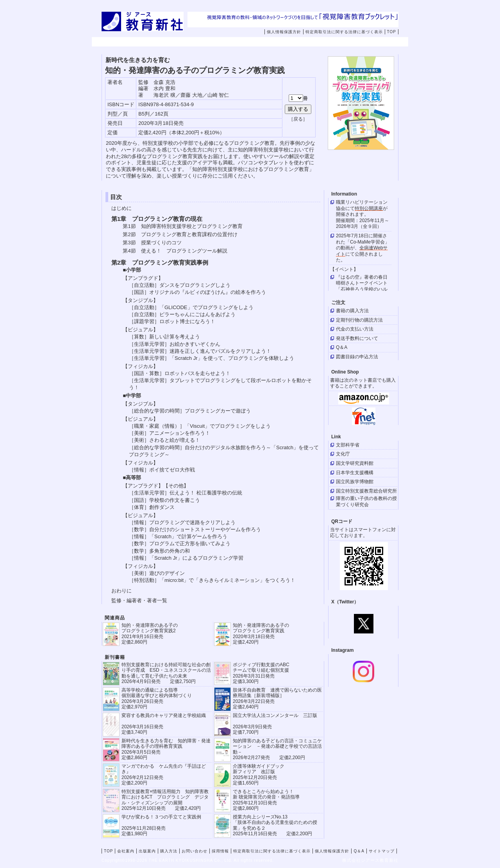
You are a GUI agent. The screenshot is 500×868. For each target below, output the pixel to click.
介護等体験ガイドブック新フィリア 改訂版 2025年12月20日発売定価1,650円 (259, 775)
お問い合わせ (318, 42)
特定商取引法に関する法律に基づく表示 (344, 32)
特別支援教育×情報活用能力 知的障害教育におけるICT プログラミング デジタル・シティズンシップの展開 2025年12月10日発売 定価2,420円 (165, 800)
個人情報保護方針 (284, 32)
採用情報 (362, 42)
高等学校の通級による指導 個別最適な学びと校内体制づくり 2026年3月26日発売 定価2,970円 (157, 698)
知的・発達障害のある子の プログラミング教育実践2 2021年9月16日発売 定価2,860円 (150, 634)
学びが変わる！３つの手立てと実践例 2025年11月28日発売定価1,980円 (161, 825)
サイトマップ (382, 851)
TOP (392, 32)
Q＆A (359, 851)
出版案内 (214, 42)
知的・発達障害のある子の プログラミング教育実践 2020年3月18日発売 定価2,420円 (261, 634)
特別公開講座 (369, 208)
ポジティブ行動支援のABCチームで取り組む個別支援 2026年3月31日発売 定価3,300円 (261, 673)
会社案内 (164, 42)
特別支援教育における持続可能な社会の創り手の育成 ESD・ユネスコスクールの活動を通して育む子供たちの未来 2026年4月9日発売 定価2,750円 (166, 673)
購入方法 (263, 42)
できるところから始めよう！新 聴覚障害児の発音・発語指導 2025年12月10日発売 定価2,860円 (266, 800)
